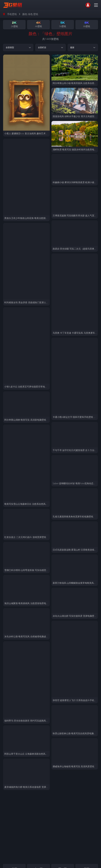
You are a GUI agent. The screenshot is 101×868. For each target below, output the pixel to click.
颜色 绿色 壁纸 (30, 14)
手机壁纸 (12, 14)
